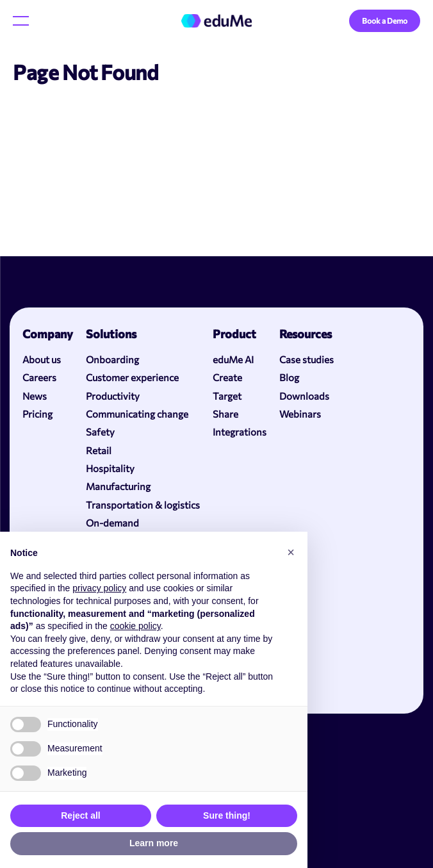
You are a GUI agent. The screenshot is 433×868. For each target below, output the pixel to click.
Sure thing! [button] (227, 815)
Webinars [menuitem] (300, 414)
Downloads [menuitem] (304, 396)
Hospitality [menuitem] (110, 468)
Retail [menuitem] (99, 450)
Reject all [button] (80, 815)
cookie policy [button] (135, 626)
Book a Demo (385, 20)
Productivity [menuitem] (113, 396)
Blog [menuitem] (289, 377)
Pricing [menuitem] (37, 414)
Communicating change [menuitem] (137, 414)
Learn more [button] (154, 843)
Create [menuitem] (227, 377)
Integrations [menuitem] (240, 432)
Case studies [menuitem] (306, 359)
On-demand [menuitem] (112, 523)
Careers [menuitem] (39, 377)
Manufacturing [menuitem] (118, 486)
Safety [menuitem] (100, 432)
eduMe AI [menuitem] (233, 359)
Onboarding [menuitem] (112, 359)
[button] (291, 552)
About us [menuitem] (42, 359)
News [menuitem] (35, 396)
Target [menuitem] (227, 396)
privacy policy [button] (99, 588)
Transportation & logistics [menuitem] (143, 505)
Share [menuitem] (225, 414)
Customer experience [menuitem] (132, 377)
